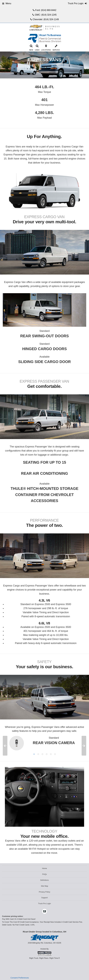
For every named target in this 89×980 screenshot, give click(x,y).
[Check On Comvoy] (45, 912)
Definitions (45, 880)
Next (84, 746)
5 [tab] (51, 754)
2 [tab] (38, 754)
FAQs (45, 874)
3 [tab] (42, 754)
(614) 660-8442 (49, 10)
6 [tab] (55, 754)
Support (44, 898)
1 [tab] (34, 754)
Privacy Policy (45, 892)
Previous (5, 746)
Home (45, 868)
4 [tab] (47, 754)
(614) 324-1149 (51, 19)
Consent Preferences (20, 978)
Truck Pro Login (44, 903)
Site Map (44, 886)
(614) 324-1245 (49, 15)
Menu (7, 3)
